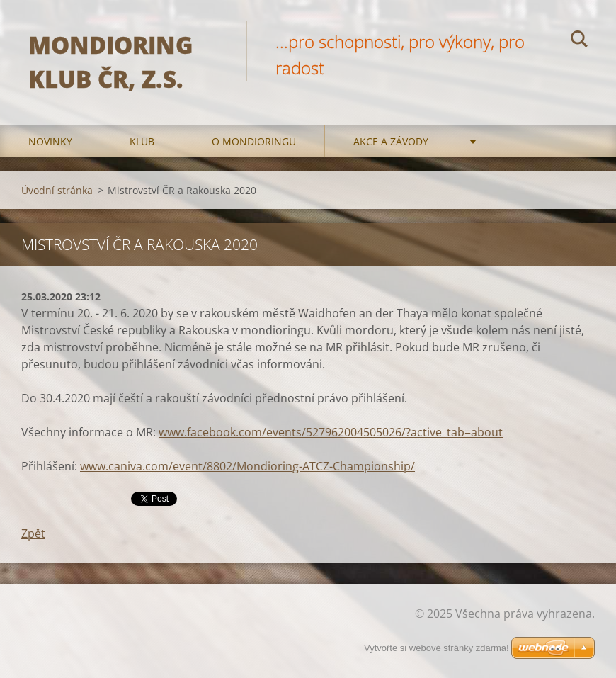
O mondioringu (254, 141)
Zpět (33, 533)
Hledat (579, 41)
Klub (142, 141)
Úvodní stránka (57, 190)
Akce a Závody (391, 141)
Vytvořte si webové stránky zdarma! (437, 648)
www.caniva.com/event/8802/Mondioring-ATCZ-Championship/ (247, 466)
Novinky (50, 141)
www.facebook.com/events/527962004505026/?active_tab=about (331, 432)
